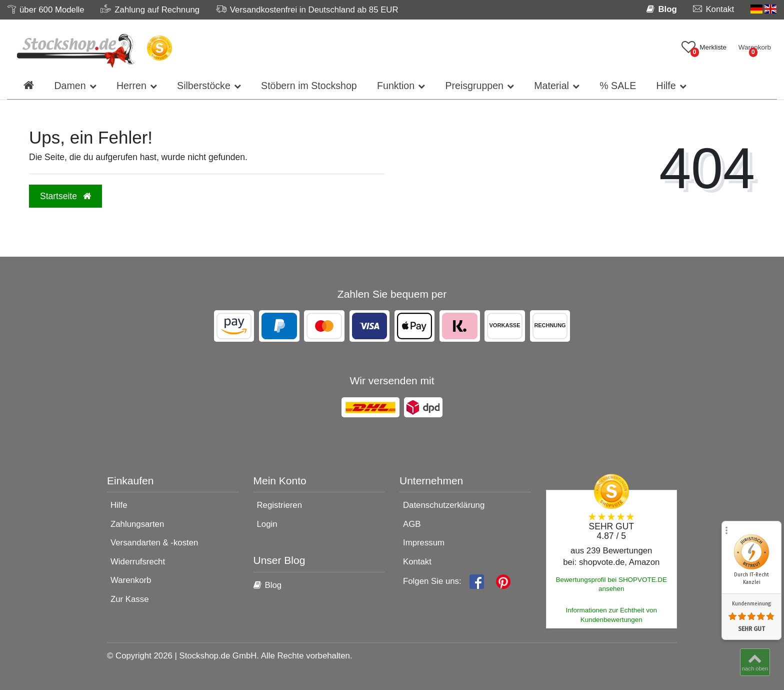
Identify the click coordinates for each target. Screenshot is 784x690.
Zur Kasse (129, 599)
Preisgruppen (474, 86)
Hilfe (666, 86)
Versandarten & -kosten (154, 543)
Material (551, 86)
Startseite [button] (65, 196)
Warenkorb (131, 580)
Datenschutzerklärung (444, 505)
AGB (412, 524)
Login (267, 524)
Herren (131, 86)
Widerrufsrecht (138, 562)
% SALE (618, 86)
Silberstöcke (204, 86)
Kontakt (417, 562)
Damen (70, 86)
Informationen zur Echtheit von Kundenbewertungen (611, 615)
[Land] (763, 9)
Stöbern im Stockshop (309, 86)
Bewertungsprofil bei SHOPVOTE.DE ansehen (611, 584)
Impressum (424, 543)
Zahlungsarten (137, 524)
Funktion (396, 86)
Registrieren (279, 505)
